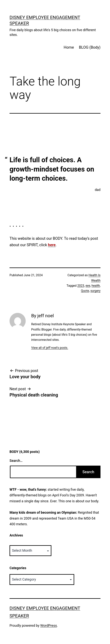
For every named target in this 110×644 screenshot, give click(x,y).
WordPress (49, 625)
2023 (81, 286)
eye (88, 286)
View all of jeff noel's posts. (50, 348)
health (96, 286)
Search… (16, 461)
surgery (95, 291)
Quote (85, 291)
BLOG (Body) (90, 47)
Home (69, 47)
